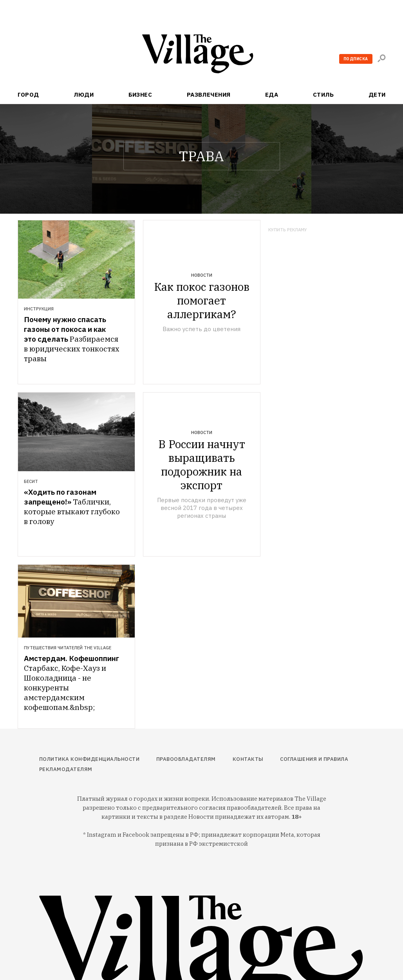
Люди (84, 95)
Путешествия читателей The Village (68, 648)
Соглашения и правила (314, 759)
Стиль (323, 95)
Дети (377, 95)
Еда (272, 95)
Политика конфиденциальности (89, 759)
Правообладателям (186, 759)
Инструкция (39, 309)
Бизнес (140, 95)
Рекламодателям (66, 769)
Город (28, 95)
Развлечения (209, 95)
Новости (202, 275)
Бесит (31, 481)
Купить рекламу (288, 230)
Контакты (248, 759)
